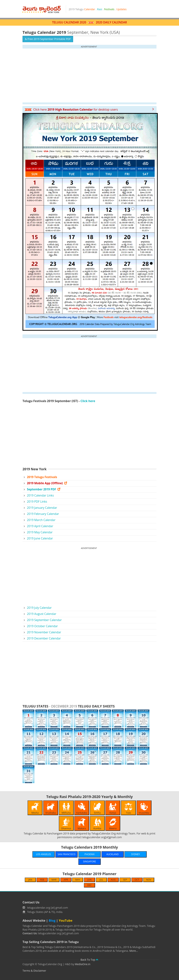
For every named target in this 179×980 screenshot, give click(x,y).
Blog (52, 920)
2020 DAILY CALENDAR (111, 22)
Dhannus (66, 824)
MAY (78, 880)
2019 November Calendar (44, 632)
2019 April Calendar (40, 526)
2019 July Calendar (39, 608)
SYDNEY (136, 854)
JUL (101, 880)
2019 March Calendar (41, 520)
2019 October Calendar (42, 626)
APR (66, 880)
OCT (137, 880)
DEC (89, 885)
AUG (113, 880)
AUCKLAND (113, 854)
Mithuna (66, 809)
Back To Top (90, 960)
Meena (113, 824)
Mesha (35, 809)
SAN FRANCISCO (67, 854)
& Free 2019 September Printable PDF (48, 39)
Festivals (109, 9)
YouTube (66, 920)
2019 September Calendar (44, 620)
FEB (42, 880)
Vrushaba (51, 809)
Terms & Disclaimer (34, 971)
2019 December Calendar (44, 638)
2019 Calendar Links (40, 495)
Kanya (113, 809)
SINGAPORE (89, 861)
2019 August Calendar (42, 614)
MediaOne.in (83, 964)
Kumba (97, 824)
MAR (54, 880)
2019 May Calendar (40, 532)
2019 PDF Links (37, 502)
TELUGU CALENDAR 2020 (69, 22)
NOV (149, 880)
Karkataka (82, 809)
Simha (97, 809)
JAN (30, 880)
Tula (128, 809)
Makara (82, 824)
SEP (125, 880)
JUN (89, 880)
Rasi (100, 9)
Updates (122, 9)
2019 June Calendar (40, 538)
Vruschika (144, 809)
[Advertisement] (89, 75)
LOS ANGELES (43, 854)
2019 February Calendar (43, 514)
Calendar (90, 9)
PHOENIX (89, 854)
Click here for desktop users (71, 109)
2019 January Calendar (42, 508)
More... (134, 951)
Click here (88, 401)
